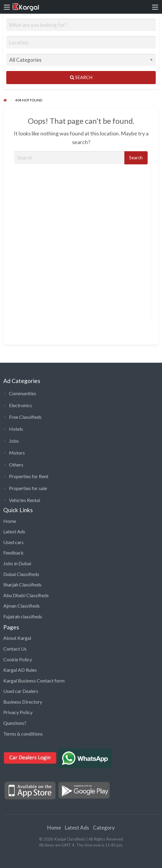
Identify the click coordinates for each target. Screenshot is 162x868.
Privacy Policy (18, 712)
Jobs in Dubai (17, 563)
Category (104, 828)
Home (10, 521)
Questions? (15, 723)
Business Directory (23, 702)
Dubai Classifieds (21, 574)
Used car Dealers (21, 691)
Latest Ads (14, 531)
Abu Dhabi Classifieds (26, 595)
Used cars (13, 542)
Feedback (13, 553)
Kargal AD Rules (20, 670)
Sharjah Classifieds (22, 584)
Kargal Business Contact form (34, 681)
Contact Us (15, 649)
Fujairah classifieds (23, 616)
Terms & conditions (23, 734)
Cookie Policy (18, 659)
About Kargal (17, 638)
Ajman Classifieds (22, 606)
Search (81, 77)
